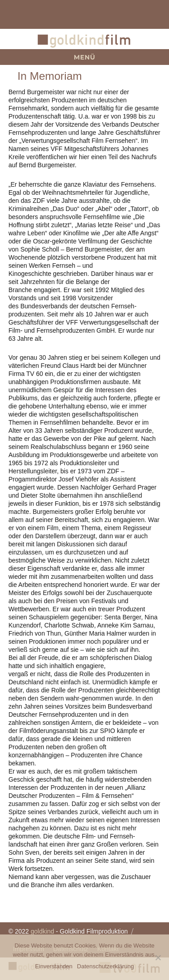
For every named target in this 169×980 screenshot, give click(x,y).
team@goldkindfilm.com (23, 14)
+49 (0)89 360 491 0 (146, 14)
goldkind (42, 931)
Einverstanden (54, 966)
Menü (85, 57)
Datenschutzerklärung (105, 966)
